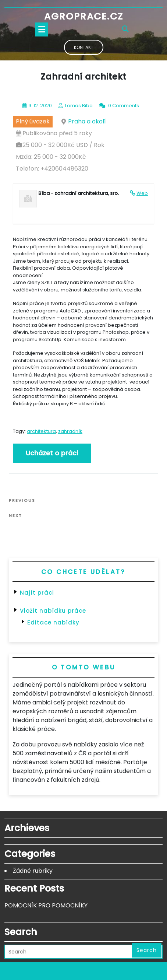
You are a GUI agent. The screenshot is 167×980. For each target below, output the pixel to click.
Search (147, 950)
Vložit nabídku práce (53, 611)
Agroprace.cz (84, 16)
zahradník (70, 431)
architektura (41, 431)
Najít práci (37, 593)
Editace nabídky (53, 622)
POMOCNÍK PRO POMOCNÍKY (46, 905)
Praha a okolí (87, 121)
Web (142, 193)
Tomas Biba (79, 106)
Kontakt (84, 47)
